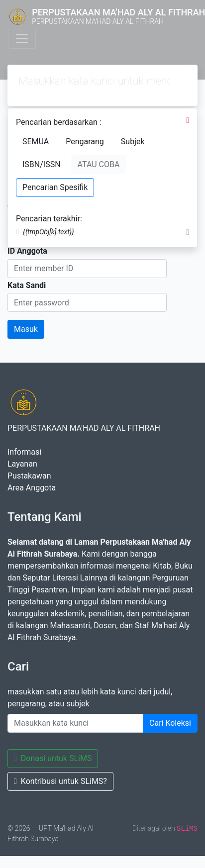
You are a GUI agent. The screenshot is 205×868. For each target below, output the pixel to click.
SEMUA (36, 142)
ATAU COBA (99, 164)
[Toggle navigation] (22, 39)
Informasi (24, 452)
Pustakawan (29, 476)
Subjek (133, 142)
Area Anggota (32, 488)
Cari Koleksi (170, 723)
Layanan (22, 464)
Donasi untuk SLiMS (53, 758)
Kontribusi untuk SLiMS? (60, 781)
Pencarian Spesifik (55, 187)
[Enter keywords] (75, 723)
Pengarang (85, 142)
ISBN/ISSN (42, 164)
